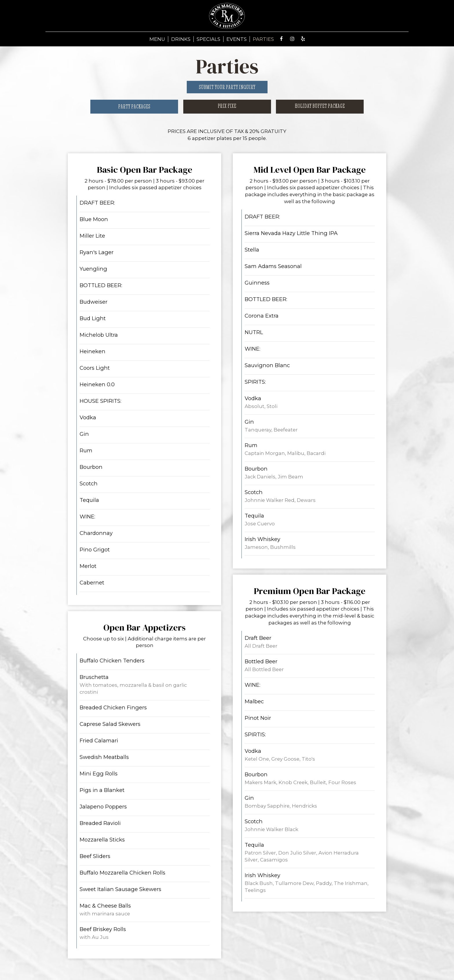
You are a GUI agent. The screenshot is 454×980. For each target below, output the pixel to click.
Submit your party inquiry (227, 87)
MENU (157, 39)
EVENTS (237, 39)
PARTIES (263, 39)
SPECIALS (208, 39)
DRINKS (181, 39)
